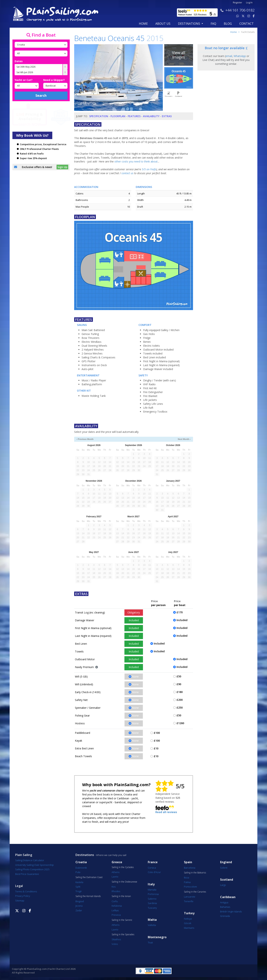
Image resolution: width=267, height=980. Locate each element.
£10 (156, 748)
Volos (115, 944)
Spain (188, 862)
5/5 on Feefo (149, 169)
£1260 (180, 723)
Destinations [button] (189, 24)
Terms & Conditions (26, 891)
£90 (179, 684)
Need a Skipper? (54, 80)
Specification (99, 116)
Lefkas (115, 910)
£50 (179, 676)
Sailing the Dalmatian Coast (89, 877)
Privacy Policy (23, 896)
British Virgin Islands (231, 911)
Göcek (188, 923)
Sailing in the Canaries (195, 892)
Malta (152, 920)
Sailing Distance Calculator (30, 860)
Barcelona (190, 868)
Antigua (224, 902)
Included (134, 620)
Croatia (81, 862)
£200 (180, 700)
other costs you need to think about (136, 161)
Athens (116, 872)
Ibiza (187, 878)
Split (78, 887)
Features (134, 116)
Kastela (79, 882)
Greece (117, 862)
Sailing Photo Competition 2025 (32, 869)
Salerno (152, 899)
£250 (180, 708)
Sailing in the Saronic (122, 920)
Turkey (189, 913)
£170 (180, 612)
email (229, 56)
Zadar (79, 910)
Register (238, 3)
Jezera (79, 906)
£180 (180, 692)
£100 (157, 733)
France (153, 862)
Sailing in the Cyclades (123, 867)
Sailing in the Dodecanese (124, 882)
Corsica (152, 868)
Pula (78, 872)
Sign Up (62, 167)
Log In (249, 3)
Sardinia (152, 903)
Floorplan (118, 116)
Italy (151, 884)
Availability (151, 116)
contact (247, 24)
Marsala (152, 890)
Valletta (152, 925)
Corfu (115, 901)
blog (228, 24)
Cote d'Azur (154, 872)
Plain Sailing (24, 855)
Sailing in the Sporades (123, 935)
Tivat (150, 942)
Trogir (79, 891)
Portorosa (153, 894)
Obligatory (134, 612)
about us (163, 24)
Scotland (227, 880)
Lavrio (115, 877)
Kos (114, 887)
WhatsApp (240, 56)
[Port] (41, 53)
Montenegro (157, 937)
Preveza (116, 915)
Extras (167, 116)
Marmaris (189, 928)
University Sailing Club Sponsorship (34, 865)
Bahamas (225, 907)
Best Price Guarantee (27, 874)
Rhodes (116, 891)
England (226, 862)
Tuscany (152, 908)
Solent (224, 868)
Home (143, 24)
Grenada (225, 916)
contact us (127, 173)
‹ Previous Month (85, 439)
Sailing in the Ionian (121, 896)
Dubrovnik (81, 868)
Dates (19, 61)
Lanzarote (190, 897)
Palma (187, 882)
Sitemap (20, 901)
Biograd (80, 901)
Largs (223, 885)
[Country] (41, 45)
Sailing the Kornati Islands (88, 896)
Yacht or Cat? (24, 80)
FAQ (213, 24)
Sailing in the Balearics (195, 873)
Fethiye (188, 919)
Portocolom (190, 887)
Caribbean (228, 897)
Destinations (85, 855)
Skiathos (116, 939)
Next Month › (184, 439)
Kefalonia (117, 906)
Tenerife (189, 901)
